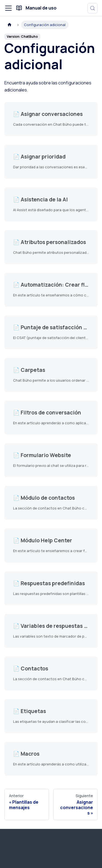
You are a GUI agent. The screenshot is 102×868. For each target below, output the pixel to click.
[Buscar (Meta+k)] (92, 8)
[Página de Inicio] (10, 25)
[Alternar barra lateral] (8, 8)
